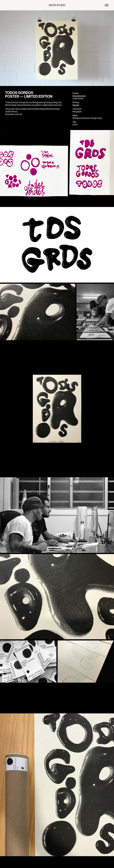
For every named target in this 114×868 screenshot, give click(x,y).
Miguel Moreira (79, 96)
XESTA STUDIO (57, 5)
